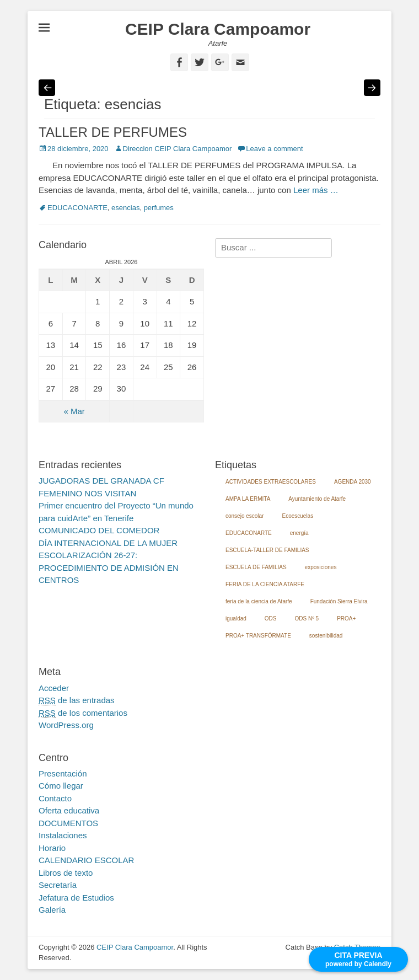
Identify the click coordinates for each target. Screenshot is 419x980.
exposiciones (321, 567)
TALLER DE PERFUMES (113, 132)
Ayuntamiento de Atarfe (317, 499)
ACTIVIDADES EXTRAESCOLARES (271, 482)
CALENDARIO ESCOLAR (86, 860)
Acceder (54, 688)
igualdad (236, 618)
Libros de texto (66, 873)
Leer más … (316, 190)
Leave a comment (274, 149)
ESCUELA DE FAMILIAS (256, 567)
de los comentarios (83, 713)
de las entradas (77, 700)
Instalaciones (63, 835)
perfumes (159, 208)
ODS (271, 618)
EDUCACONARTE (77, 208)
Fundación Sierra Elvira (339, 601)
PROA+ (346, 618)
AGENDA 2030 (353, 482)
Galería (52, 910)
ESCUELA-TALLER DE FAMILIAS (267, 550)
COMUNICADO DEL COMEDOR (99, 530)
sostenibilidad (326, 636)
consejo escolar (245, 516)
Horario (52, 848)
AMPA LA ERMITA (248, 499)
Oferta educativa (69, 810)
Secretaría (58, 885)
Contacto (55, 798)
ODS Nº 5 (307, 618)
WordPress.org (66, 725)
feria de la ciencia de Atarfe (259, 601)
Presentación (63, 773)
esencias (125, 208)
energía (299, 533)
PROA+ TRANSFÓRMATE (258, 636)
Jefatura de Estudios (76, 898)
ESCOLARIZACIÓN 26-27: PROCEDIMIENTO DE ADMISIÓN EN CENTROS (109, 567)
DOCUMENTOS (68, 823)
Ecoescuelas (297, 516)
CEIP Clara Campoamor (218, 29)
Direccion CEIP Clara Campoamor (178, 149)
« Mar (74, 411)
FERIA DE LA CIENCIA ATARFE (265, 584)
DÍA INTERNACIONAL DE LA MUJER (108, 543)
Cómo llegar (61, 786)
